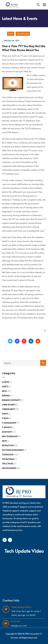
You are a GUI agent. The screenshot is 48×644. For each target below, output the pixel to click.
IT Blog (5, 418)
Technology (23, 34)
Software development (13, 450)
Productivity (8, 446)
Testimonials (8, 459)
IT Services (7, 427)
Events (5, 414)
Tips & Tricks (7, 464)
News (4, 441)
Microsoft (7, 432)
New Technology (10, 436)
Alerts (5, 387)
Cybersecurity (9, 409)
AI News (5, 382)
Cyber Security (9, 405)
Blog (11, 34)
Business (6, 396)
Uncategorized (9, 468)
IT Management (9, 423)
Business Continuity (11, 400)
